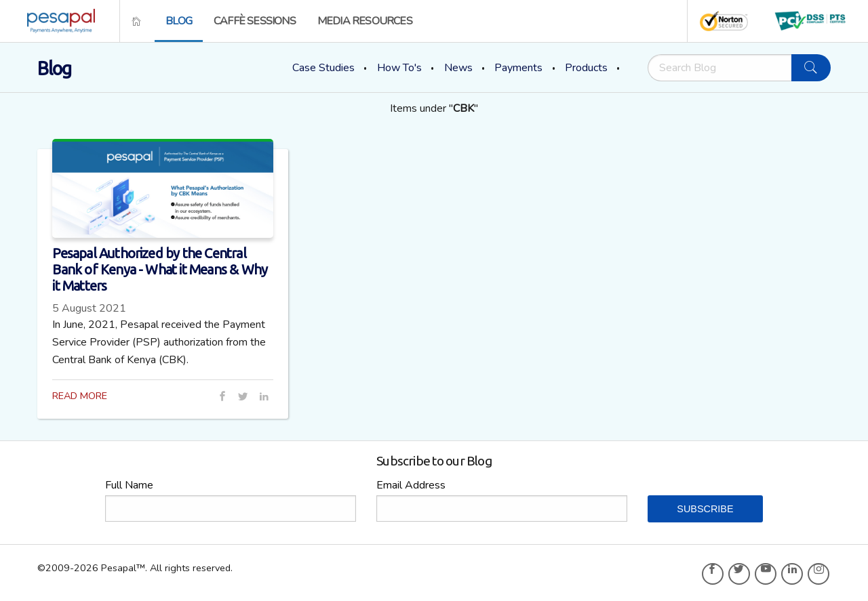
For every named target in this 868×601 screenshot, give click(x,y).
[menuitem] (57, 21)
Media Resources (365, 21)
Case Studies (323, 68)
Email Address (411, 485)
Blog (179, 21)
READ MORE (80, 396)
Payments (518, 68)
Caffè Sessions (255, 21)
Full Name (129, 485)
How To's (399, 68)
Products (586, 68)
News (458, 68)
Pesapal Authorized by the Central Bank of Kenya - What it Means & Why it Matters (160, 269)
